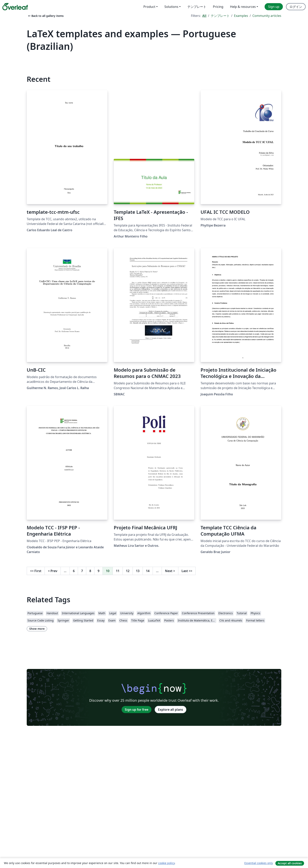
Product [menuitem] (149, 7)
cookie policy (166, 863)
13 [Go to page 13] (138, 571)
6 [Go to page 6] (74, 571)
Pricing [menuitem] (218, 7)
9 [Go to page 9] (99, 571)
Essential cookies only (259, 863)
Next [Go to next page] (170, 571)
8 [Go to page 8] (90, 571)
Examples (241, 16)
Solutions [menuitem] (171, 7)
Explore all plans (170, 710)
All (204, 16)
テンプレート (220, 16)
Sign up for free (137, 710)
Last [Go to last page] (187, 571)
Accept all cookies (290, 863)
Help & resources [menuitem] (243, 7)
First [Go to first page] (36, 571)
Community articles (267, 16)
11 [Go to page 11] (118, 571)
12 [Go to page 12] (128, 571)
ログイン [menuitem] (296, 7)
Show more (37, 629)
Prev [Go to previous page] (53, 571)
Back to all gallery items (46, 16)
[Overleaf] (15, 7)
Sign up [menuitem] (274, 7)
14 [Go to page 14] (148, 571)
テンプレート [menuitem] (197, 7)
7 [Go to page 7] (82, 571)
